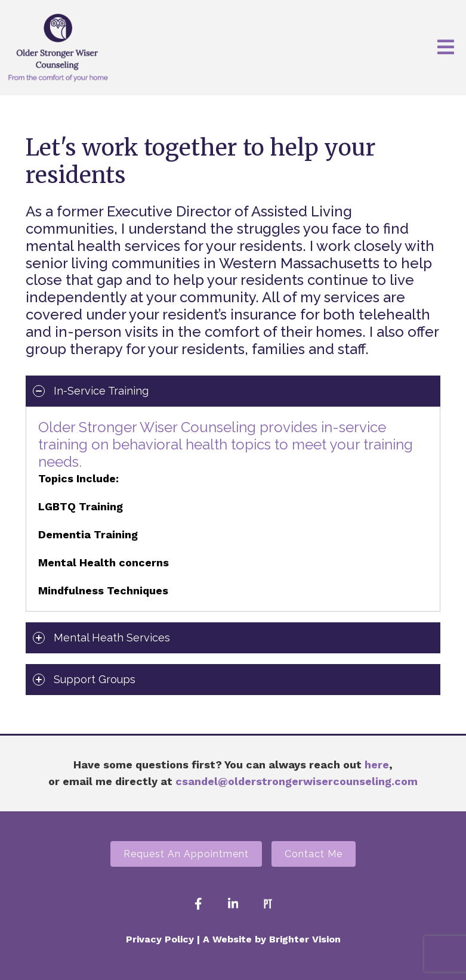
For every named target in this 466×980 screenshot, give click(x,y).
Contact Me (314, 854)
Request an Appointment (186, 854)
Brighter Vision (305, 939)
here (377, 765)
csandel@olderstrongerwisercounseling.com (297, 781)
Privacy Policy (160, 939)
